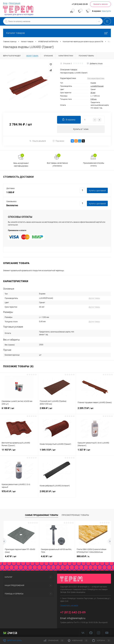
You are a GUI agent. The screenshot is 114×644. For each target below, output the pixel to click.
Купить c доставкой (97, 191)
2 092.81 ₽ (57, 493)
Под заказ (58, 141)
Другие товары (94, 298)
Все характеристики (96, 78)
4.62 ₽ (47, 556)
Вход (5, 3)
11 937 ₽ (19, 451)
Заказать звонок (100, 4)
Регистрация (15, 3)
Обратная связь (13, 640)
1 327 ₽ (95, 451)
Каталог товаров (57, 33)
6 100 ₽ (19, 410)
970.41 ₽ (19, 493)
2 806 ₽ (57, 410)
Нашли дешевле (38, 141)
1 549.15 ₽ (57, 451)
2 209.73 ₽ (95, 410)
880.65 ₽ (83, 556)
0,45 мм (94, 99)
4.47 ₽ (11, 556)
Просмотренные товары (75, 515)
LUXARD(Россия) (97, 86)
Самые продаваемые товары (42, 515)
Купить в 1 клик (81, 129)
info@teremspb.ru (76, 618)
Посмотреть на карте (69, 606)
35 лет (93, 93)
